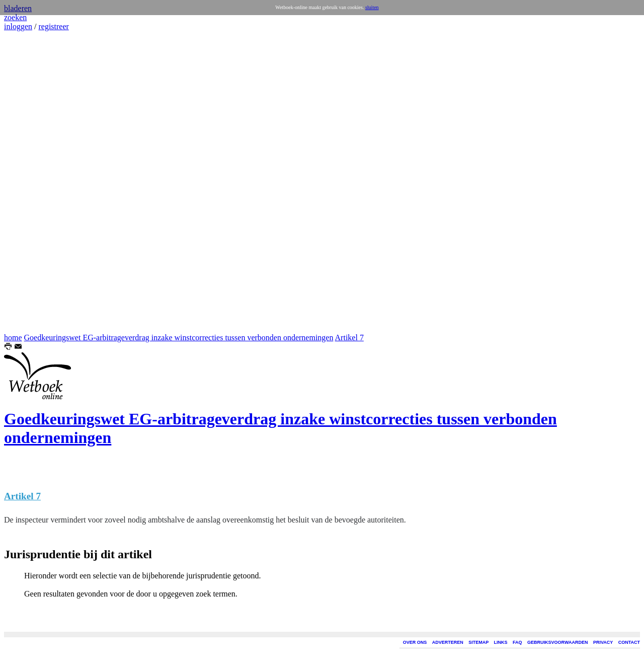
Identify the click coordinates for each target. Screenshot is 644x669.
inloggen (18, 26)
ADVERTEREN (448, 642)
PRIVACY (603, 642)
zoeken (15, 17)
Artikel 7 (349, 338)
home (13, 338)
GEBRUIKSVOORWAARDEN (557, 642)
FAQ (517, 642)
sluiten (372, 7)
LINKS (501, 642)
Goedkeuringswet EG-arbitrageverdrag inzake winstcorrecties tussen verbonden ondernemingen (179, 338)
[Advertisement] (34, 182)
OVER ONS (415, 642)
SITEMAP (478, 642)
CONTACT (629, 642)
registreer (53, 26)
